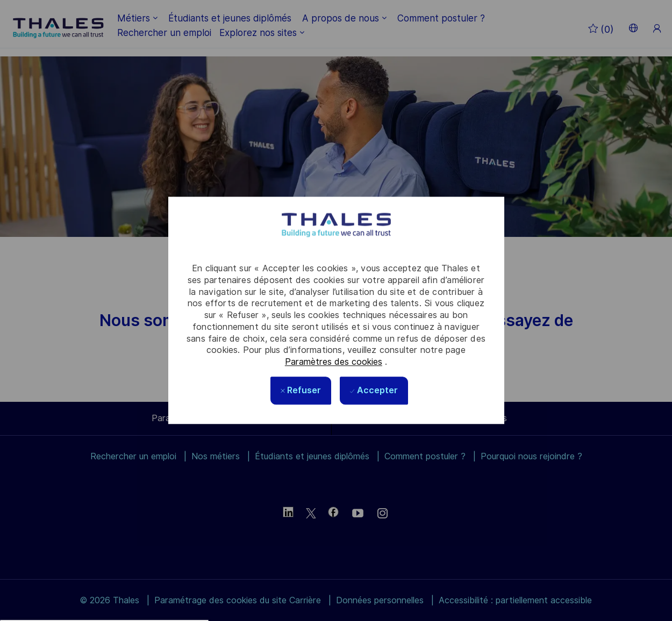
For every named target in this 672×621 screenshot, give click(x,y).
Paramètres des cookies (334, 362)
